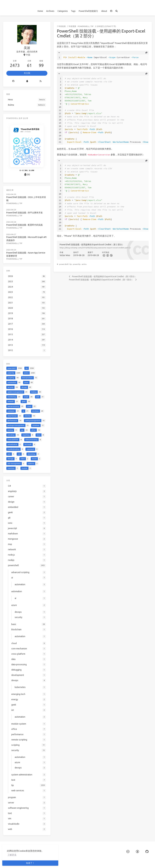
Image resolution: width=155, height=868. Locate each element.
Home (40, 11)
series (84, 264)
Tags (73, 11)
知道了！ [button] (30, 863)
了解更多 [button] (12, 855)
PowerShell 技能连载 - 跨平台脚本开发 (25, 213)
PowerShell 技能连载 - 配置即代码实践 (25, 225)
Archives (50, 11)
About (104, 11)
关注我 (27, 73)
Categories (63, 11)
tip (92, 26)
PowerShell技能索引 (88, 11)
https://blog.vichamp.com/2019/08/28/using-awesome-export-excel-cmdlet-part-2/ (95, 248)
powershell (83, 26)
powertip (77, 264)
